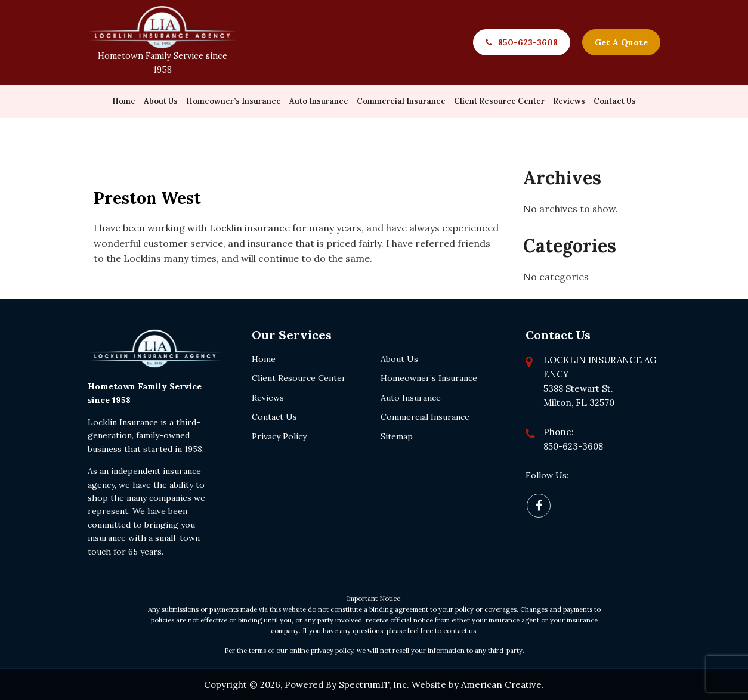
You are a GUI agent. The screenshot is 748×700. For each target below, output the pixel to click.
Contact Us (274, 416)
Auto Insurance (411, 397)
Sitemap (397, 435)
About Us (399, 358)
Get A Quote (621, 42)
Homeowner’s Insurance (429, 377)
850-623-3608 (528, 42)
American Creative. (503, 684)
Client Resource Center (299, 377)
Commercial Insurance (425, 416)
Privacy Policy (279, 435)
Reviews (268, 397)
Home (264, 358)
